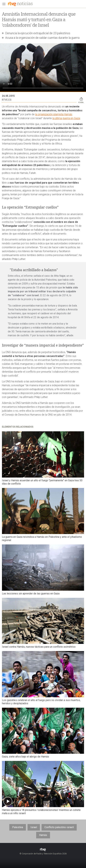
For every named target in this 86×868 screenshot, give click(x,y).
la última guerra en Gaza (66, 118)
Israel (34, 827)
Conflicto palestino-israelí (59, 827)
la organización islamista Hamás (54, 114)
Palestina (18, 827)
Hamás (43, 835)
